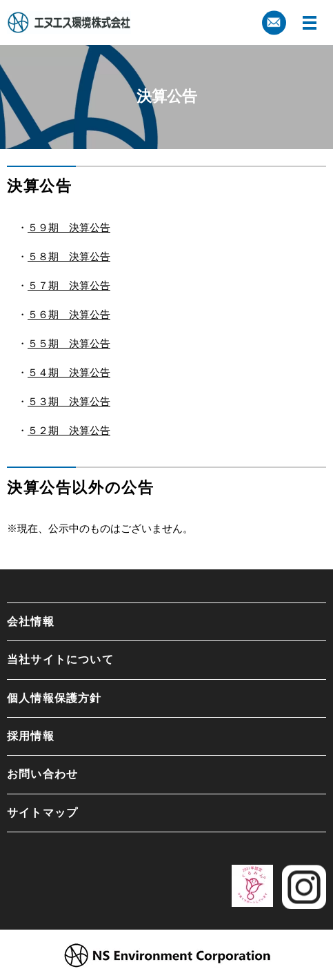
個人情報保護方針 (54, 698)
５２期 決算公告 (69, 430)
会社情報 (31, 621)
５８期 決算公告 (69, 256)
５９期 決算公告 (69, 227)
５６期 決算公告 (69, 314)
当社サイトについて (60, 659)
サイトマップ (42, 813)
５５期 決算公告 (69, 343)
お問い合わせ (42, 774)
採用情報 (31, 736)
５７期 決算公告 (69, 285)
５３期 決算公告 (69, 401)
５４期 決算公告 (69, 372)
